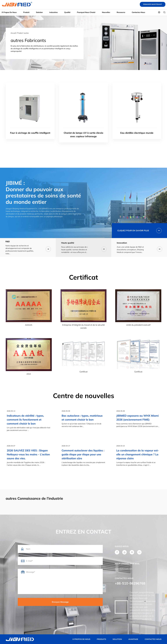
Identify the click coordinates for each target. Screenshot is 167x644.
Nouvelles (106, 12)
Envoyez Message (60, 602)
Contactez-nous (138, 12)
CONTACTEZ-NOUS (153, 639)
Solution (39, 12)
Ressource (121, 12)
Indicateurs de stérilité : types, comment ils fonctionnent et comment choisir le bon (25, 420)
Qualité (67, 12)
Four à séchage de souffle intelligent (30, 133)
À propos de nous (9, 12)
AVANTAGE (133, 639)
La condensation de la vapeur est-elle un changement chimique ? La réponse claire (138, 454)
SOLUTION (117, 639)
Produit (26, 12)
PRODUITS (101, 639)
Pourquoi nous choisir (86, 12)
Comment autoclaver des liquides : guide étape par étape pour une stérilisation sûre (83, 454)
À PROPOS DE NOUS (81, 639)
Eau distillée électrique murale (137, 133)
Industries (54, 12)
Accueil (13, 33)
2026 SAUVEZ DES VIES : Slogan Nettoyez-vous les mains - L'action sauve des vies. (28, 454)
